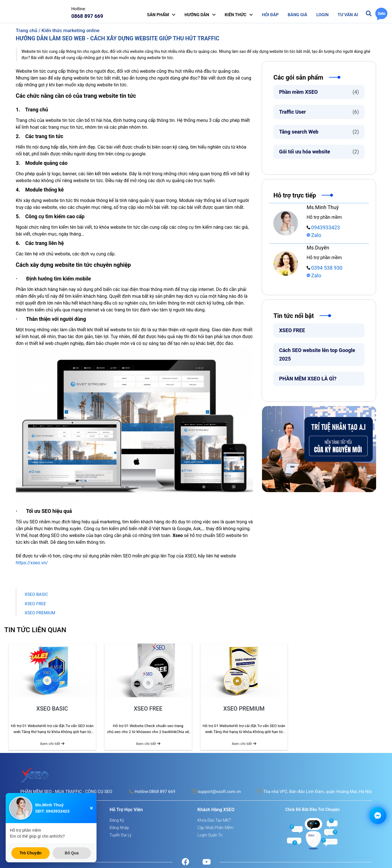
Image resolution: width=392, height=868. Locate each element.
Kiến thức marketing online (70, 30)
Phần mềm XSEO (319, 92)
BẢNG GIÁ (298, 15)
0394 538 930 (324, 268)
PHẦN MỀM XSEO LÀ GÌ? (308, 379)
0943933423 (323, 227)
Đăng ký (117, 820)
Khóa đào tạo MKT (214, 820)
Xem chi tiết (52, 744)
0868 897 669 (162, 792)
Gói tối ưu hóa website (319, 152)
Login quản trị (210, 835)
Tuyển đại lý (120, 835)
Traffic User (319, 112)
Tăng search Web (319, 132)
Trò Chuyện (31, 853)
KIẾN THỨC (236, 15)
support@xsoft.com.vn (219, 792)
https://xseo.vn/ (32, 563)
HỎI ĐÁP (270, 15)
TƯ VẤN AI (348, 15)
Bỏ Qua (72, 853)
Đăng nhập (119, 828)
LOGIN (322, 15)
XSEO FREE (292, 330)
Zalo (314, 235)
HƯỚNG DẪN (197, 15)
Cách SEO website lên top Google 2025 (317, 354)
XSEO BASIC (36, 594)
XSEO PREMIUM (40, 613)
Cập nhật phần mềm (216, 828)
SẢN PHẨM (158, 15)
